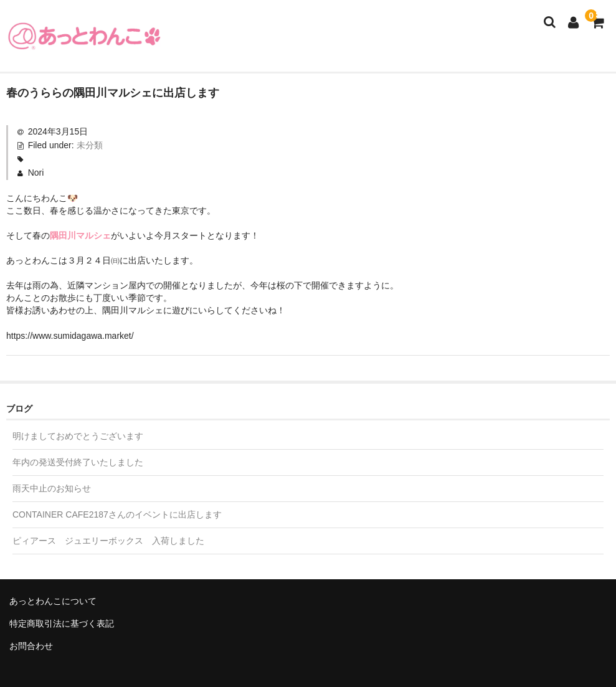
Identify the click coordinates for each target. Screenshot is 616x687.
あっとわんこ (84, 36)
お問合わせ (31, 646)
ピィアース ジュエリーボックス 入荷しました (108, 541)
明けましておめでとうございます (78, 436)
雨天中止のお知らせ (52, 488)
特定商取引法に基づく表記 (62, 623)
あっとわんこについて (53, 601)
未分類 (90, 145)
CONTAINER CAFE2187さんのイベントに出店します (117, 514)
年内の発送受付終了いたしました (78, 462)
